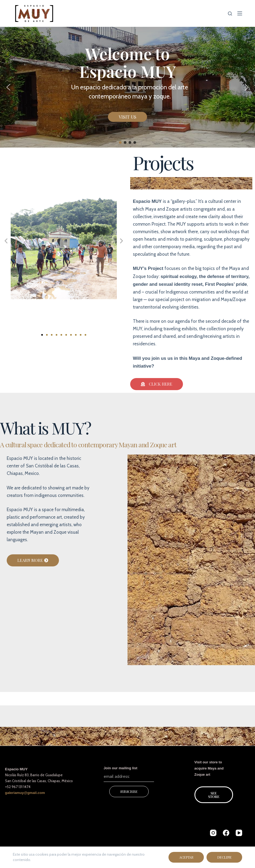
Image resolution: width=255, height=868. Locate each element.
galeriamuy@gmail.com (25, 793)
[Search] (230, 14)
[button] (8, 87)
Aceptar (186, 857)
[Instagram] (213, 833)
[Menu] (240, 13)
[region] (127, 87)
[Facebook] (226, 833)
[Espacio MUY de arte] (34, 13)
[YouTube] (239, 833)
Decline (224, 857)
